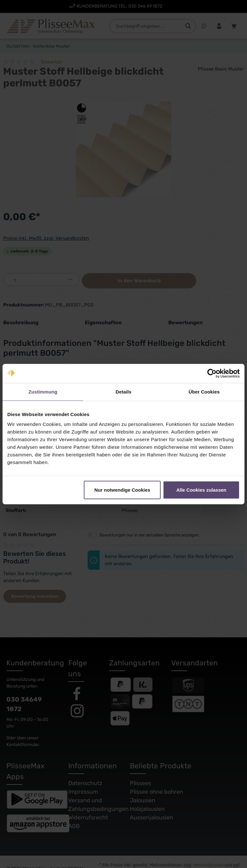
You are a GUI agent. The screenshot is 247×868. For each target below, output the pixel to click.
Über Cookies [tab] (204, 391)
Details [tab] (123, 391)
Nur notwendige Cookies (122, 490)
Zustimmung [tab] (43, 391)
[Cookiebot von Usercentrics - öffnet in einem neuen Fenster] (212, 373)
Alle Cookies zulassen (201, 490)
